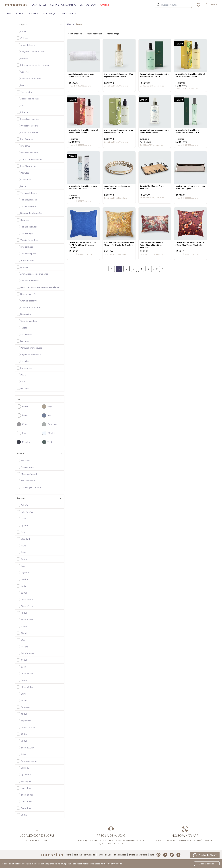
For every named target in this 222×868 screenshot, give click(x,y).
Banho (20, 14)
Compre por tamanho (63, 5)
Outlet (105, 5)
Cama (8, 14)
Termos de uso (105, 855)
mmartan (16, 5)
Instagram (165, 855)
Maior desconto (94, 34)
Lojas (152, 855)
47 (157, 272)
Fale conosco (120, 855)
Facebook (178, 855)
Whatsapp (159, 855)
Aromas (34, 14)
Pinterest (172, 855)
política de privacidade (111, 864)
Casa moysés (39, 5)
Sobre (68, 855)
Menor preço (113, 34)
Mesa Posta (69, 14)
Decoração (50, 14)
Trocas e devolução (138, 855)
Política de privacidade (84, 855)
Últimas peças (88, 5)
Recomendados (74, 34)
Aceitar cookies (207, 864)
